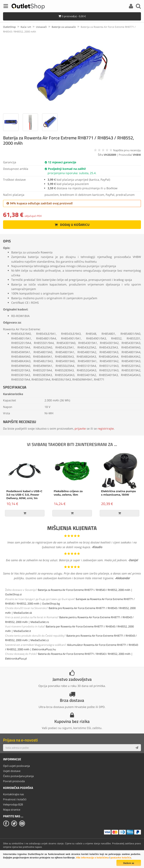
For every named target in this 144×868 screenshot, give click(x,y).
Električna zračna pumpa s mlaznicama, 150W (118, 493)
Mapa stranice (12, 810)
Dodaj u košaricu (72, 225)
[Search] (138, 7)
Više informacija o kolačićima (92, 857)
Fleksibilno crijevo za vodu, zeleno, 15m (68, 493)
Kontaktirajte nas (13, 794)
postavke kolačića (121, 857)
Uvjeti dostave (12, 771)
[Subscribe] (137, 748)
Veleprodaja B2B (13, 804)
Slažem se (129, 863)
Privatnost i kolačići (15, 799)
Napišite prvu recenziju (127, 150)
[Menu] (6, 7)
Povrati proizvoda (14, 781)
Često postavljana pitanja (18, 776)
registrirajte (106, 428)
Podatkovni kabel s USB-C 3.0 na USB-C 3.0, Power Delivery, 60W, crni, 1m (24, 495)
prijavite (80, 428)
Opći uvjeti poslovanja (16, 766)
